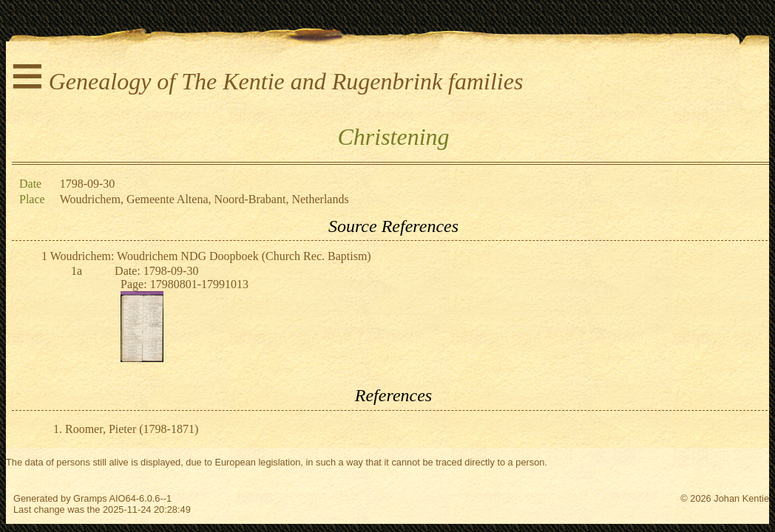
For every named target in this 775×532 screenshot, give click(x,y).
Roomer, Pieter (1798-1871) (132, 429)
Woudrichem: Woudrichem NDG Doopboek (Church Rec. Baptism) (211, 256)
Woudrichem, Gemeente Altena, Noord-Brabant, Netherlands (204, 199)
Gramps (90, 498)
